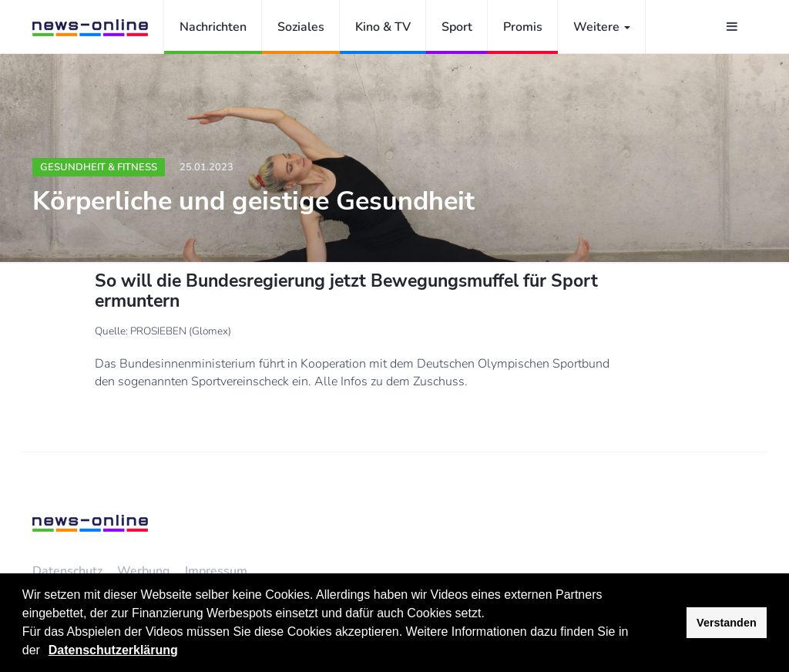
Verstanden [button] (727, 623)
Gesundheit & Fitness (99, 167)
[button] (45, 652)
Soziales (301, 27)
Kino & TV (383, 27)
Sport (457, 27)
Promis (523, 27)
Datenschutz (67, 571)
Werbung (144, 571)
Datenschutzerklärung (113, 650)
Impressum (216, 571)
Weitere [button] (602, 27)
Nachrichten (213, 27)
